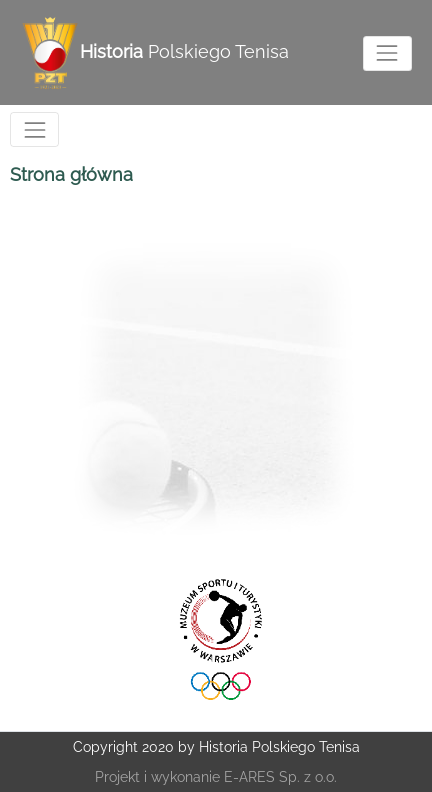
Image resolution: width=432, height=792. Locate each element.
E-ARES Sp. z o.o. (280, 777)
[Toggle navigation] (387, 53)
